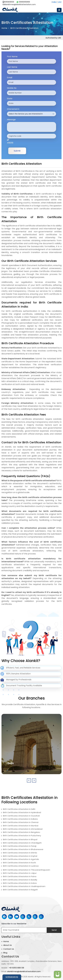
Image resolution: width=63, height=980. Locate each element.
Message (11, 120)
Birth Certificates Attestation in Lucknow (21, 866)
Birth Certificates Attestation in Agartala (21, 859)
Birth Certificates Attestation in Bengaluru (21, 832)
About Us (8, 945)
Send (54, 930)
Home (4, 28)
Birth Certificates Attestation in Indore (20, 883)
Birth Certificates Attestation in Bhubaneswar (23, 849)
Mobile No (12, 88)
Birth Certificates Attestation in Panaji (20, 846)
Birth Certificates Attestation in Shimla (20, 853)
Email (10, 78)
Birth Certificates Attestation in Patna (20, 876)
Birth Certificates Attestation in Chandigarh (22, 843)
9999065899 (23, 2)
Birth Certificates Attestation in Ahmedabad (23, 829)
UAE (60, 2)
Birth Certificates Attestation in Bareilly (20, 880)
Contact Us (9, 949)
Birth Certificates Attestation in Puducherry (22, 836)
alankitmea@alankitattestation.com (19, 4)
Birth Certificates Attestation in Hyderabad (22, 812)
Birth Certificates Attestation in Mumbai (21, 826)
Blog (5, 953)
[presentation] (29, 780)
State (10, 99)
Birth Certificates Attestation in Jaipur (20, 873)
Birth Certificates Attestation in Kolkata (20, 819)
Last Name (12, 67)
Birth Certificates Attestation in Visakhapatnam (24, 886)
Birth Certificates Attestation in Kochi (19, 863)
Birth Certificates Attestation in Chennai (21, 822)
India (54, 2)
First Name (12, 57)
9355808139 (8, 2)
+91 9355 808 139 (16, 968)
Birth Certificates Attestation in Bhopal (20, 840)
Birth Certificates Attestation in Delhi (19, 809)
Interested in (13, 109)
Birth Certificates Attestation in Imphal (20, 856)
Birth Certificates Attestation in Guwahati (21, 816)
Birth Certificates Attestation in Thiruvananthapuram (27, 870)
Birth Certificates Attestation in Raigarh (20, 890)
